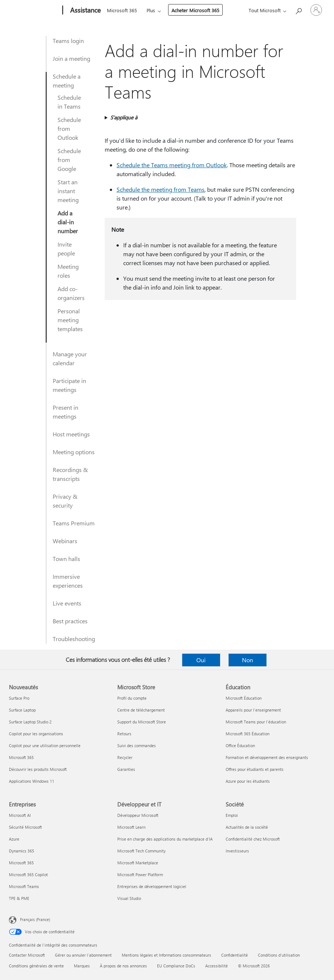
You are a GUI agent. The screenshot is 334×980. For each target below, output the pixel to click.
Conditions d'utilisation (279, 955)
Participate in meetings (69, 385)
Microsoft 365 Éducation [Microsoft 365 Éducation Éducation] (248, 734)
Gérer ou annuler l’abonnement (83, 955)
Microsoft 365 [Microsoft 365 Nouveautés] (21, 757)
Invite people (66, 249)
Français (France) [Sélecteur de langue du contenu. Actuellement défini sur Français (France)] (35, 919)
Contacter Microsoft (27, 955)
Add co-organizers (71, 293)
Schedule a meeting (67, 81)
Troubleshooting (74, 639)
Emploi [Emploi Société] (232, 815)
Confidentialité (235, 955)
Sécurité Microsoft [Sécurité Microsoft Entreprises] (25, 827)
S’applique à (124, 117)
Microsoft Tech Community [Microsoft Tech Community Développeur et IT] (141, 851)
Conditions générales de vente (36, 966)
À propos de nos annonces (123, 966)
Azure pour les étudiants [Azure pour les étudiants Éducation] (248, 781)
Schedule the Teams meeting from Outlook (172, 165)
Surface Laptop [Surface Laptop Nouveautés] (22, 710)
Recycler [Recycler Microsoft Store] (125, 757)
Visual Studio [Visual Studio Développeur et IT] (129, 898)
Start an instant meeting (68, 191)
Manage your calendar (70, 358)
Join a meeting (71, 58)
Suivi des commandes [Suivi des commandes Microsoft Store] (137, 745)
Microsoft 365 (122, 10)
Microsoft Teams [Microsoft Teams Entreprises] (24, 886)
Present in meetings (66, 412)
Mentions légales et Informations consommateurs (166, 955)
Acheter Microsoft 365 (195, 10)
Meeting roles (68, 271)
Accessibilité (217, 966)
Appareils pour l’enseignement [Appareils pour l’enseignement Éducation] (253, 710)
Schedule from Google (69, 160)
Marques (82, 966)
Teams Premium (74, 523)
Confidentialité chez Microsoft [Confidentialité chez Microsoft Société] (253, 839)
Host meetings (71, 434)
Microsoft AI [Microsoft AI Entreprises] (20, 815)
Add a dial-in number (68, 222)
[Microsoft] (34, 10)
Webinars (65, 541)
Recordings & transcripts (70, 474)
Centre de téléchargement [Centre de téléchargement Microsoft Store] (141, 710)
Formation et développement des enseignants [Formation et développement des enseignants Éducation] (267, 757)
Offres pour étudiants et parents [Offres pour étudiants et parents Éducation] (255, 769)
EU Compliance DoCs (176, 966)
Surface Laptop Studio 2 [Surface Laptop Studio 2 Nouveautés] (30, 722)
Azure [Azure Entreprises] (14, 839)
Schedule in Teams (69, 102)
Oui (201, 660)
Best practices (70, 621)
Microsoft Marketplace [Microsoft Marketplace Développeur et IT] (138, 863)
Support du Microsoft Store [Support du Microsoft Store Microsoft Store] (142, 722)
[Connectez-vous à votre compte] (316, 10)
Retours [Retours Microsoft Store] (124, 734)
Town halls (66, 559)
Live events (67, 603)
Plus (151, 10)
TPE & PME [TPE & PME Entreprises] (19, 898)
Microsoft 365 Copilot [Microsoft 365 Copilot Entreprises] (28, 875)
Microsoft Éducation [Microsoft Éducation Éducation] (244, 698)
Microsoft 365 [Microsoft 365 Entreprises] (21, 863)
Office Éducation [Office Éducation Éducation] (240, 745)
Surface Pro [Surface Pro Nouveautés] (19, 698)
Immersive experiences (68, 581)
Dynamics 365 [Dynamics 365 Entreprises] (22, 851)
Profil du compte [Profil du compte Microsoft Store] (132, 698)
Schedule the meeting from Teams (161, 189)
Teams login (68, 41)
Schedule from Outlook (69, 128)
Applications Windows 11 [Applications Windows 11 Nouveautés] (32, 781)
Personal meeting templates (70, 320)
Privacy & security (65, 501)
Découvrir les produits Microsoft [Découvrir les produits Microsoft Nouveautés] (38, 769)
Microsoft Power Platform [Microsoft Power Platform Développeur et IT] (140, 875)
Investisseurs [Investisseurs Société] (237, 851)
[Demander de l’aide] (298, 9)
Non (248, 660)
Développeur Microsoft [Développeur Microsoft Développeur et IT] (138, 815)
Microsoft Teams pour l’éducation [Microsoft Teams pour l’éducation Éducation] (256, 722)
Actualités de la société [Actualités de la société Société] (247, 827)
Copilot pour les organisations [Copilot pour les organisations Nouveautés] (36, 734)
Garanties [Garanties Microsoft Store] (126, 769)
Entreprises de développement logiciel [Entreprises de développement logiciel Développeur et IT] (152, 886)
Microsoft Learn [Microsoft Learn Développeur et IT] (131, 827)
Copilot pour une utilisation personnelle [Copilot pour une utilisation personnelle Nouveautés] (45, 745)
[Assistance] (85, 10)
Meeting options (74, 452)
